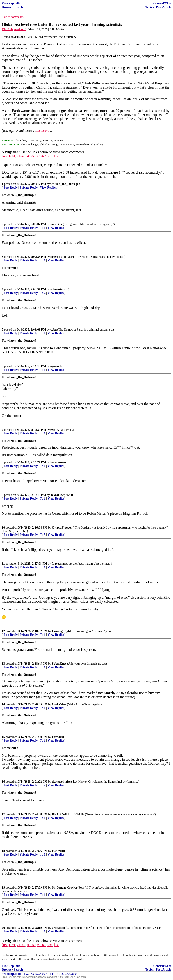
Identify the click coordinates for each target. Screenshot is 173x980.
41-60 (31, 156)
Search (18, 7)
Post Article (164, 7)
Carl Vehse (59, 704)
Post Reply (11, 188)
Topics (149, 7)
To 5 (43, 535)
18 (3, 851)
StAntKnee (59, 664)
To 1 (43, 228)
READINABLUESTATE (68, 814)
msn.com (43, 130)
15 (3, 737)
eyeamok (56, 366)
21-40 (21, 156)
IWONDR (59, 851)
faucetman (59, 564)
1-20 (12, 156)
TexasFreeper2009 (62, 495)
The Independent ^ (14, 29)
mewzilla (56, 224)
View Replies (48, 188)
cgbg (53, 330)
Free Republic (11, 3)
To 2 (43, 293)
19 (3, 888)
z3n (53, 430)
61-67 (42, 156)
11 (3, 564)
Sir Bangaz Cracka (64, 888)
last (56, 156)
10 (3, 528)
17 (3, 814)
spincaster (57, 289)
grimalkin (58, 928)
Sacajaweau (58, 462)
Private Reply (29, 188)
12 (3, 631)
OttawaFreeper (62, 528)
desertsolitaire (61, 782)
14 (3, 704)
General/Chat (162, 3)
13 (3, 664)
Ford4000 (58, 737)
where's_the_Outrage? (65, 184)
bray (53, 257)
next (50, 156)
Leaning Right (61, 631)
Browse (7, 7)
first (5, 156)
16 (3, 782)
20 (3, 928)
